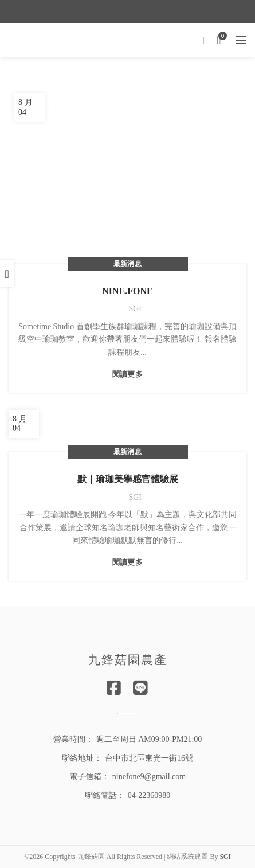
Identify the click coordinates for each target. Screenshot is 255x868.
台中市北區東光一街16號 (149, 758)
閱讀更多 (127, 374)
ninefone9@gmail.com (149, 777)
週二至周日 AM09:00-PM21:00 (149, 739)
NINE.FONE (127, 291)
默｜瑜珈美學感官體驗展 (128, 479)
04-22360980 (149, 795)
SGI (225, 857)
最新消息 (127, 264)
